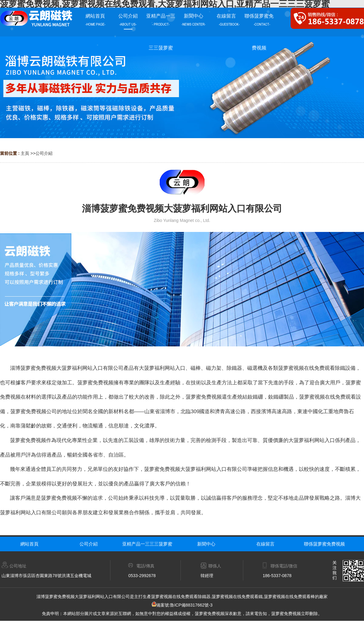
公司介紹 (44, 153)
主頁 (25, 153)
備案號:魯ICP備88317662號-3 (182, 605)
